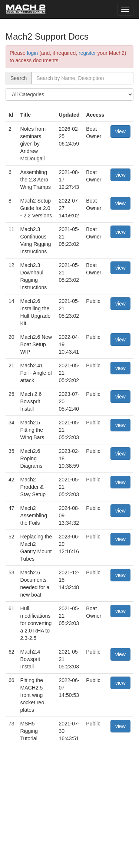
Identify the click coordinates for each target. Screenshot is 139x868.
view (120, 131)
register (87, 53)
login (33, 53)
